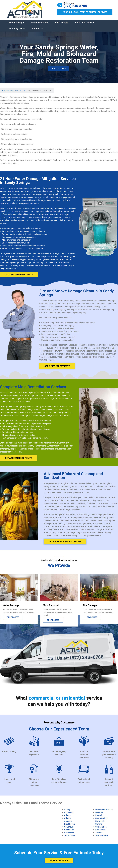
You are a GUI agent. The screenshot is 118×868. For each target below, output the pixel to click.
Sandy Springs (102, 820)
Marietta (99, 815)
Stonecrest (100, 832)
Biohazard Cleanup (84, 25)
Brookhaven (69, 826)
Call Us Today (58, 71)
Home (5, 93)
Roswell (99, 817)
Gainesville (69, 835)
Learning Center (17, 31)
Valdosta (99, 835)
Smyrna (99, 826)
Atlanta (67, 820)
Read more (92, 619)
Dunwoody (69, 832)
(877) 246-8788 (75, 6)
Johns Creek (70, 838)
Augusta (68, 823)
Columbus (69, 829)
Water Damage (16, 25)
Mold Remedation (40, 25)
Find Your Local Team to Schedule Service (85, 12)
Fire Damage (62, 25)
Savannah (100, 823)
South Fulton (101, 829)
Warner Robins (102, 838)
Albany (67, 812)
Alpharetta (69, 815)
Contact (36, 31)
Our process (13, 619)
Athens (67, 817)
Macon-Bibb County (104, 812)
